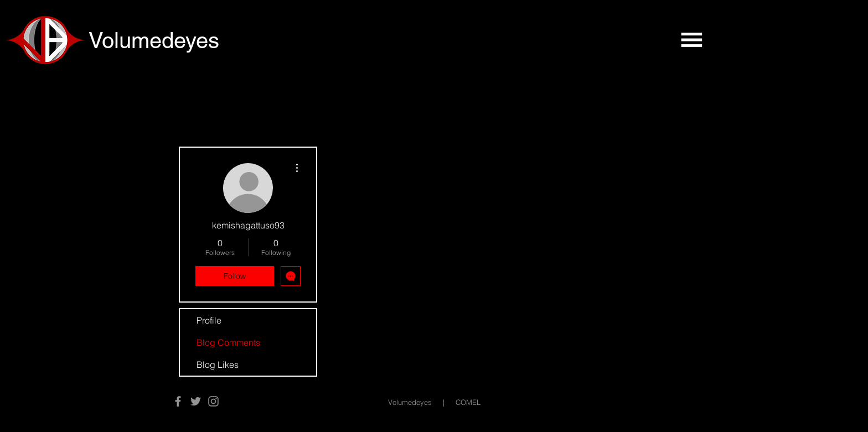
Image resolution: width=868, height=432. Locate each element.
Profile (209, 320)
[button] (691, 40)
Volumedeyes (410, 402)
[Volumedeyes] (168, 40)
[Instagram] (213, 401)
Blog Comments (228, 342)
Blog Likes (218, 365)
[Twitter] (196, 401)
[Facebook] (178, 401)
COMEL (468, 402)
